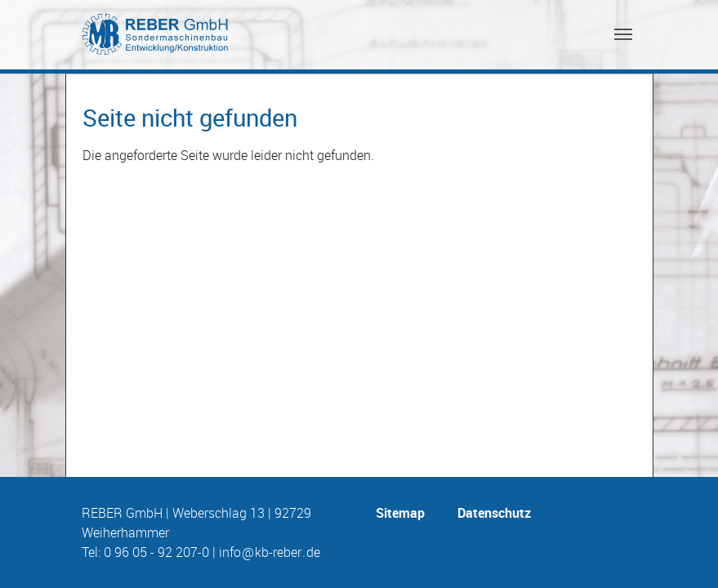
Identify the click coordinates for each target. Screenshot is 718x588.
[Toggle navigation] (623, 34)
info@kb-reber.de (270, 552)
